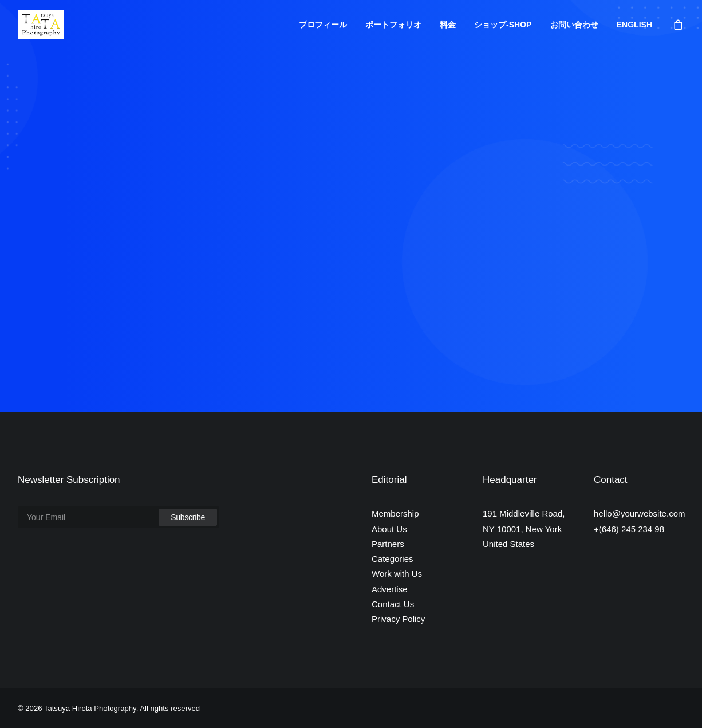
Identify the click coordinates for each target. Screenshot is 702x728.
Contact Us (393, 604)
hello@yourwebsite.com (639, 513)
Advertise (390, 589)
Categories (393, 559)
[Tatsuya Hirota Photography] (41, 25)
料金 (448, 25)
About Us (389, 529)
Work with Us (397, 574)
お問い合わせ (574, 25)
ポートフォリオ (393, 25)
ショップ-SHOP (503, 25)
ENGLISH (634, 25)
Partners (388, 544)
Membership (395, 513)
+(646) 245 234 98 (629, 529)
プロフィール (323, 25)
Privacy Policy (398, 619)
